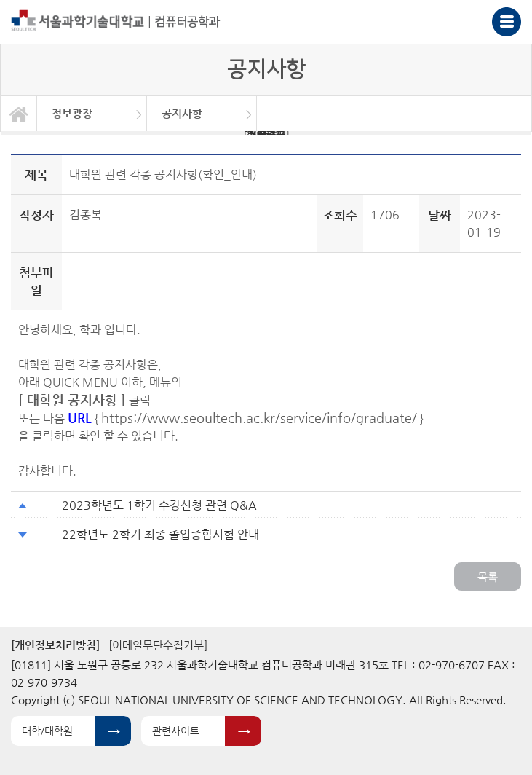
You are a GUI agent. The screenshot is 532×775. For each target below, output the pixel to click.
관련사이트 (176, 731)
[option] (92, 114)
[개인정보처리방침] (55, 645)
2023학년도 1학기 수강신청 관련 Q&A (159, 505)
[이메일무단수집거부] (158, 645)
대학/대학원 (47, 731)
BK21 (266, 133)
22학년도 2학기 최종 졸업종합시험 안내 (160, 534)
